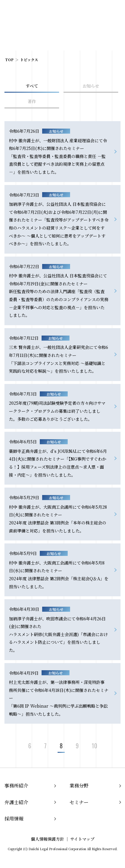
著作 (32, 101)
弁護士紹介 (16, 802)
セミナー (79, 802)
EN (100, 11)
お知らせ (91, 86)
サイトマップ (82, 839)
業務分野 (79, 786)
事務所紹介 (16, 786)
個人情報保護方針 (48, 839)
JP (90, 11)
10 (94, 746)
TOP (9, 60)
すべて (32, 86)
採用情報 (14, 819)
